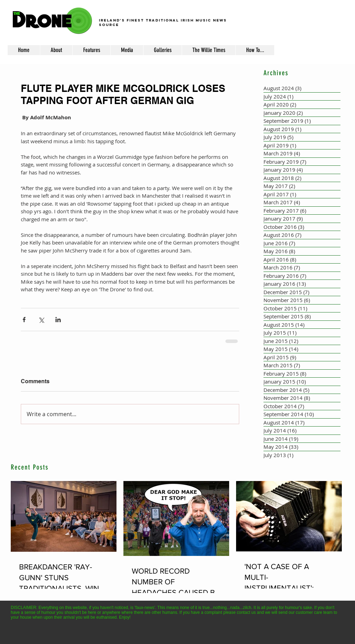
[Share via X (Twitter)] (41, 320)
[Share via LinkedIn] (58, 320)
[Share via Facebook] (24, 320)
